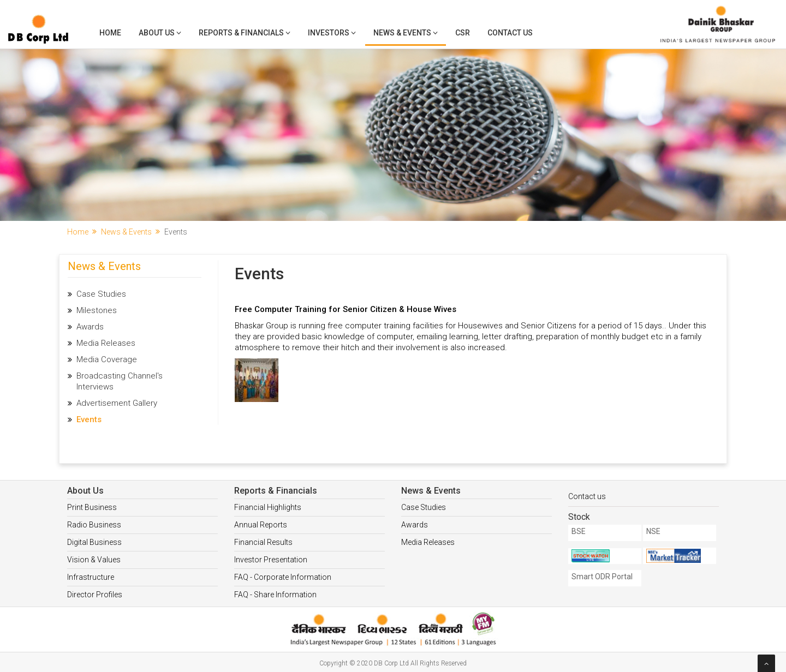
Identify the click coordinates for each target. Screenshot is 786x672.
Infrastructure (91, 577)
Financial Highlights (268, 507)
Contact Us (510, 33)
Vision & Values (94, 560)
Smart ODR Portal (602, 577)
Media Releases (106, 343)
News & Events (406, 33)
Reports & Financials (245, 33)
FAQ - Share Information (275, 595)
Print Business (92, 507)
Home (110, 33)
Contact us (587, 496)
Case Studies (101, 294)
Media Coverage (107, 359)
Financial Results (263, 542)
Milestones (97, 310)
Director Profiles (95, 595)
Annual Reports (261, 525)
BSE (579, 531)
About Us (160, 33)
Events (89, 419)
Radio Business (94, 525)
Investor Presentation (271, 560)
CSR (463, 33)
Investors (332, 33)
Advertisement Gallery (117, 403)
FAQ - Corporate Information (283, 577)
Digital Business (94, 542)
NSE (653, 531)
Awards (90, 327)
